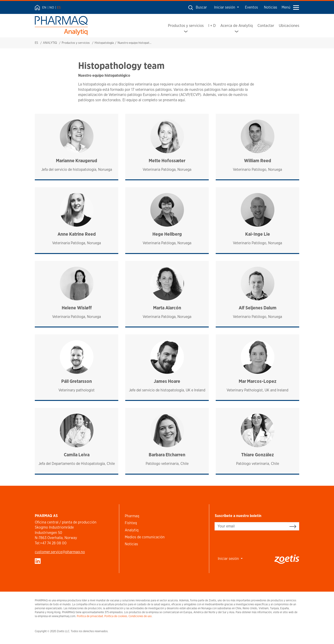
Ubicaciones (289, 25)
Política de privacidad (90, 616)
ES (59, 7)
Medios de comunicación (145, 537)
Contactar (266, 25)
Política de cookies (116, 616)
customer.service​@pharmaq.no (60, 552)
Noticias (271, 7)
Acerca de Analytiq (237, 25)
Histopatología (104, 43)
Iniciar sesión (225, 7)
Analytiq (132, 530)
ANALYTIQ (50, 43)
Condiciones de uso (140, 616)
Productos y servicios (186, 25)
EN (44, 7)
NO (52, 7)
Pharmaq (132, 516)
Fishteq (131, 523)
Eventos (251, 7)
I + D (212, 25)
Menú (290, 7)
